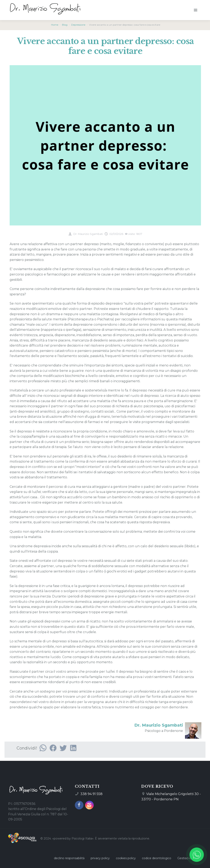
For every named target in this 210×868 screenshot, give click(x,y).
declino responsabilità (69, 858)
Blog (65, 25)
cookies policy (126, 858)
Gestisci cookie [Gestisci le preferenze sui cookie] (188, 858)
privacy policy (100, 858)
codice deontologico (157, 858)
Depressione (78, 25)
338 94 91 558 (91, 794)
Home (55, 25)
